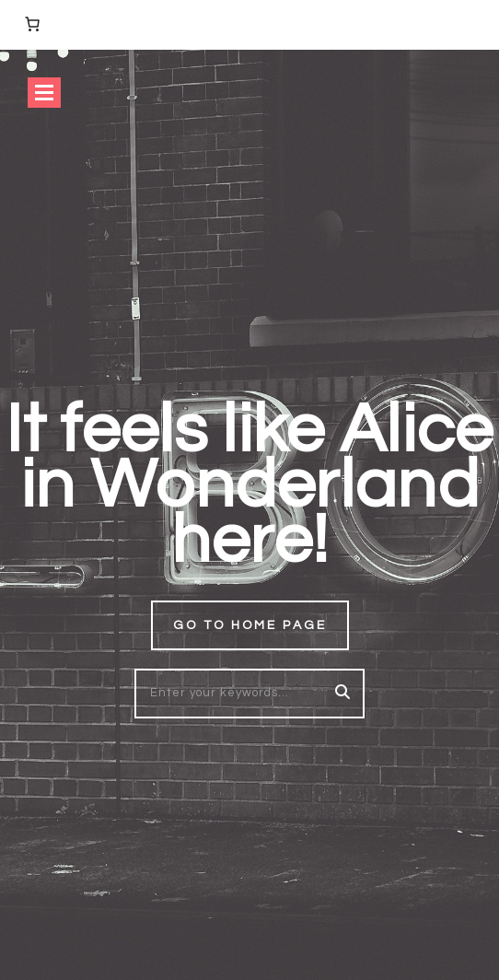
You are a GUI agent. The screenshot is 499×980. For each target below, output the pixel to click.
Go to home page (250, 625)
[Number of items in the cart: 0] (32, 24)
